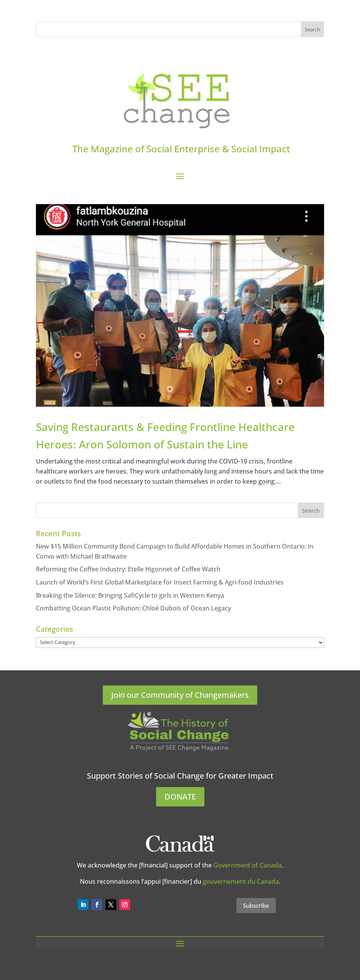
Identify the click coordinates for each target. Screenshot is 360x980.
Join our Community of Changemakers (180, 695)
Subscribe (256, 905)
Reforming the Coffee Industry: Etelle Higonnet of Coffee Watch (128, 569)
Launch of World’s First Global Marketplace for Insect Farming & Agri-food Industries (160, 582)
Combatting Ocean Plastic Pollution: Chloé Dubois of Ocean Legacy (133, 608)
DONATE (180, 797)
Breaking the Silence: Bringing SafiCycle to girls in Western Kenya (130, 595)
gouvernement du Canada (241, 881)
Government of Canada (247, 865)
